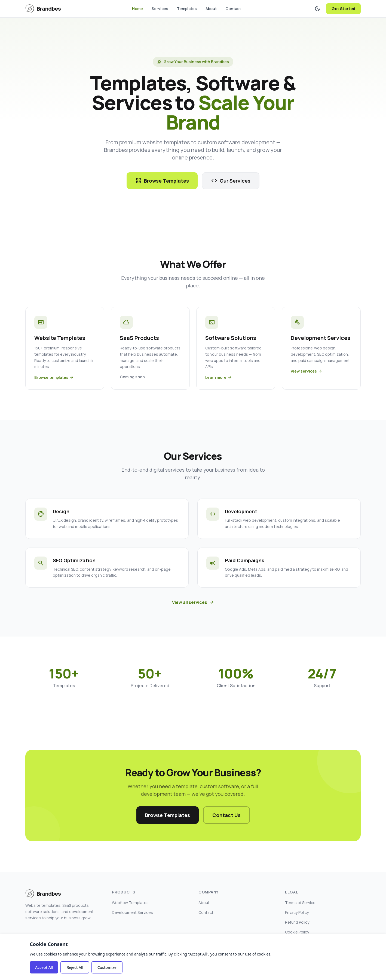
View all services (193, 602)
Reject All (75, 967)
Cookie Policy (297, 932)
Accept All (44, 967)
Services (160, 9)
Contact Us (226, 815)
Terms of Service (300, 903)
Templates (187, 9)
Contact (233, 9)
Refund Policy (297, 922)
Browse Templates (162, 181)
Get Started (343, 9)
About (211, 9)
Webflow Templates (130, 903)
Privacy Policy (297, 912)
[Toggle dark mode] (317, 9)
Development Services (132, 912)
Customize (107, 967)
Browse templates (54, 377)
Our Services (231, 181)
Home (137, 9)
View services (307, 371)
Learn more (219, 377)
